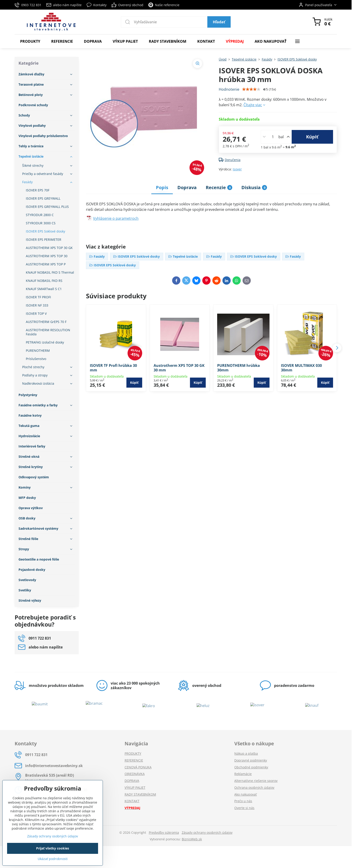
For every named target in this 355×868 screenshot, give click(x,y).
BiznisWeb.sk (192, 839)
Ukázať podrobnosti (53, 859)
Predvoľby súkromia (164, 832)
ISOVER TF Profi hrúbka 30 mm (113, 368)
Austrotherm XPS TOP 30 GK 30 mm (179, 368)
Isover (237, 169)
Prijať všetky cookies (53, 848)
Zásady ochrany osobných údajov (207, 832)
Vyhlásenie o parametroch (116, 218)
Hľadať (219, 22)
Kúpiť (312, 137)
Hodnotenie (229, 89)
